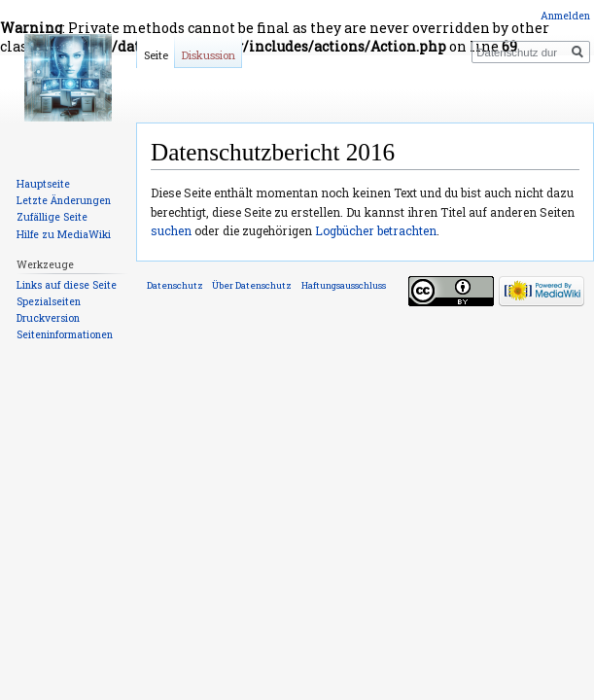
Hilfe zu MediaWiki (64, 234)
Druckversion (48, 318)
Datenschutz (175, 285)
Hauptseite (43, 184)
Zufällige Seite (52, 217)
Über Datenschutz (252, 285)
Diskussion (209, 55)
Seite (156, 55)
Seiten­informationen (65, 334)
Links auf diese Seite (67, 285)
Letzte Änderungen (64, 200)
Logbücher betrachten (376, 230)
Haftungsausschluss (344, 285)
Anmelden (565, 16)
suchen (171, 230)
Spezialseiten (49, 301)
